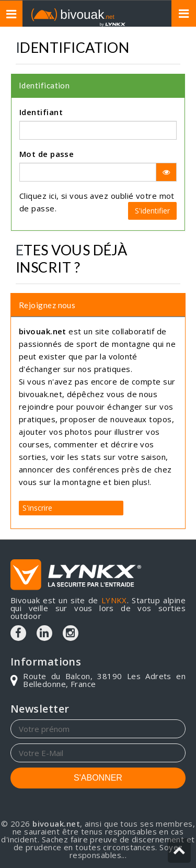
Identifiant (41, 112)
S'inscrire (37, 508)
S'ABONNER (98, 778)
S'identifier (152, 211)
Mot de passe (47, 154)
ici (53, 196)
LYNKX (114, 600)
